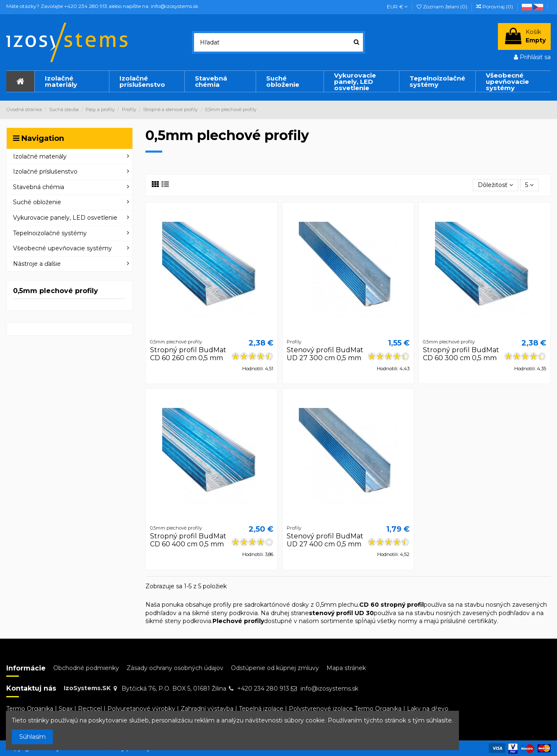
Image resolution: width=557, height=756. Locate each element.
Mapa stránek (346, 668)
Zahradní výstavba (207, 709)
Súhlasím (32, 737)
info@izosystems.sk (329, 688)
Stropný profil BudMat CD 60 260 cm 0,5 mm (188, 354)
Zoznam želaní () (443, 6)
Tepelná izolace (261, 709)
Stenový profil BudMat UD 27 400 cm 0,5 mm (325, 540)
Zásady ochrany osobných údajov (175, 668)
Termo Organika (30, 709)
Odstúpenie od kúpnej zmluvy (275, 668)
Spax (66, 709)
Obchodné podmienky (86, 668)
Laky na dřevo (428, 709)
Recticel (90, 709)
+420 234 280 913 (263, 688)
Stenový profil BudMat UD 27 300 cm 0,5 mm (325, 354)
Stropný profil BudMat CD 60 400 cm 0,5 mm (188, 540)
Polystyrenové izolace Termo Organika (345, 709)
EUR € (397, 6)
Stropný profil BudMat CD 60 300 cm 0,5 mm (461, 354)
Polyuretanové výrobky (141, 709)
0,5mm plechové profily (56, 291)
